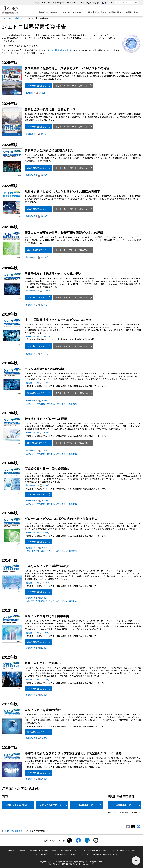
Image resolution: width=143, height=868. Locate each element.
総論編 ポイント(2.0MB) (38, 633)
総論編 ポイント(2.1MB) (38, 680)
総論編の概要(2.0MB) (36, 738)
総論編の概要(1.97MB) (37, 500)
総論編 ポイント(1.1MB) (38, 485)
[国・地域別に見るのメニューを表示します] (97, 13)
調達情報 (22, 850)
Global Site (74, 3)
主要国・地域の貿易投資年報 (60, 50)
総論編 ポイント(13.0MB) (38, 583)
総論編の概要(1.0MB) (36, 548)
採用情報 (11, 850)
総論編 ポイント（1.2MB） (39, 383)
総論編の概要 (38, 134)
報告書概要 (37, 93)
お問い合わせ (60, 3)
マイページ (108, 3)
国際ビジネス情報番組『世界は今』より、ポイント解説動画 (51, 404)
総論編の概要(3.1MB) (36, 695)
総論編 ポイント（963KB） (39, 336)
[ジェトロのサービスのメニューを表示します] (70, 13)
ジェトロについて (44, 3)
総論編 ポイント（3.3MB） (39, 290)
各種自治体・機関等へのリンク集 (105, 854)
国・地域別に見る (17, 18)
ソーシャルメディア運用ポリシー (123, 850)
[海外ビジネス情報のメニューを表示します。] (47, 13)
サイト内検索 (115, 1)
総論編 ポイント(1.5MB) (38, 532)
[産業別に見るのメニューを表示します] (133, 13)
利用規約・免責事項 (49, 850)
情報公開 (34, 850)
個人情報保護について (69, 850)
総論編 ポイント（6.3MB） (39, 432)
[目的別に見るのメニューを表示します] (116, 13)
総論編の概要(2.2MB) (36, 648)
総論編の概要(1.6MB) (36, 598)
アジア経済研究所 (91, 3)
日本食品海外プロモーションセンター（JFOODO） (72, 854)
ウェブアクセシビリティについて (94, 850)
